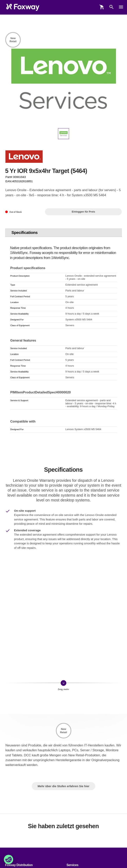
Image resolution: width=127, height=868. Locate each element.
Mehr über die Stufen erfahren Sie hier (64, 786)
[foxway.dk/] (23, 7)
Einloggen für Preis (83, 212)
